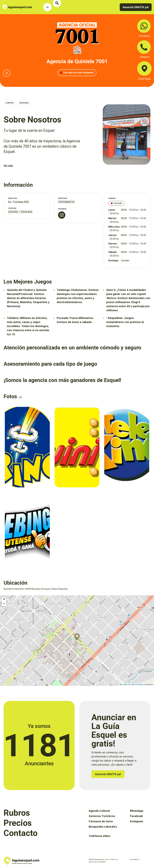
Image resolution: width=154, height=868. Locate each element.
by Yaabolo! (135, 859)
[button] (77, 637)
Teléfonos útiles (99, 836)
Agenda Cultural (99, 811)
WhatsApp (137, 811)
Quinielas (24, 103)
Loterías (10, 103)
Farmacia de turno (101, 821)
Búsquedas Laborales (103, 827)
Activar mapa (5, 597)
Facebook (136, 816)
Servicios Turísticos (102, 816)
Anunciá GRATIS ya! (136, 7)
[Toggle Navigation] (47, 7)
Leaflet (123, 684)
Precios (18, 823)
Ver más (8, 166)
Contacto (21, 833)
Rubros (17, 813)
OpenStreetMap (137, 684)
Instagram (137, 821)
